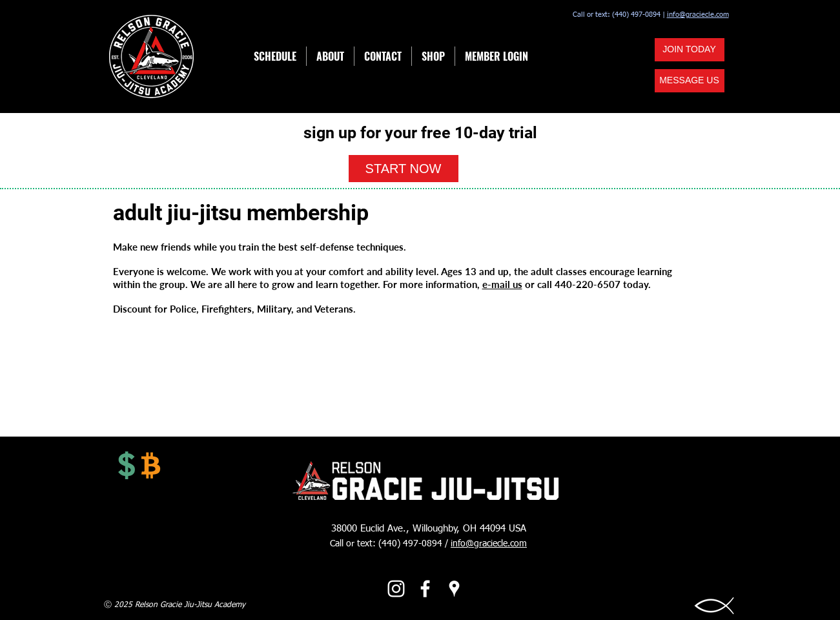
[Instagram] (396, 589)
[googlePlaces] (454, 589)
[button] (690, 81)
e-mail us (502, 284)
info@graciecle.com (698, 15)
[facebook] (425, 589)
